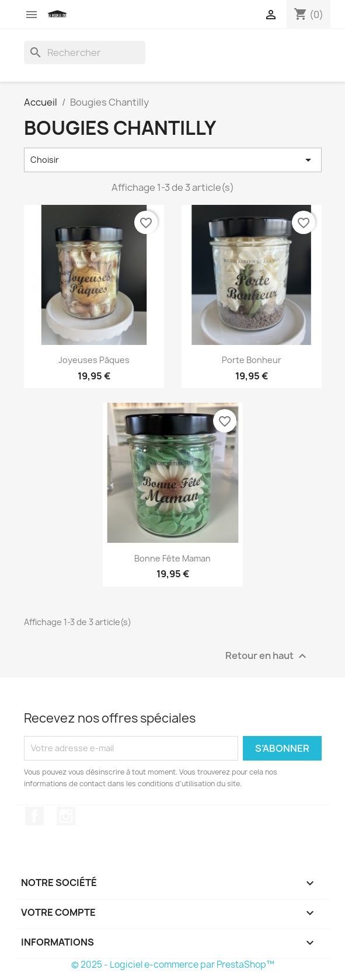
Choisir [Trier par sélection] (173, 160)
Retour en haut (267, 656)
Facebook (34, 816)
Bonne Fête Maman (172, 558)
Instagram (66, 816)
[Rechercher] (85, 53)
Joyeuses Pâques (94, 360)
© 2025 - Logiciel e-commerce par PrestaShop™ (173, 965)
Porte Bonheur (252, 360)
